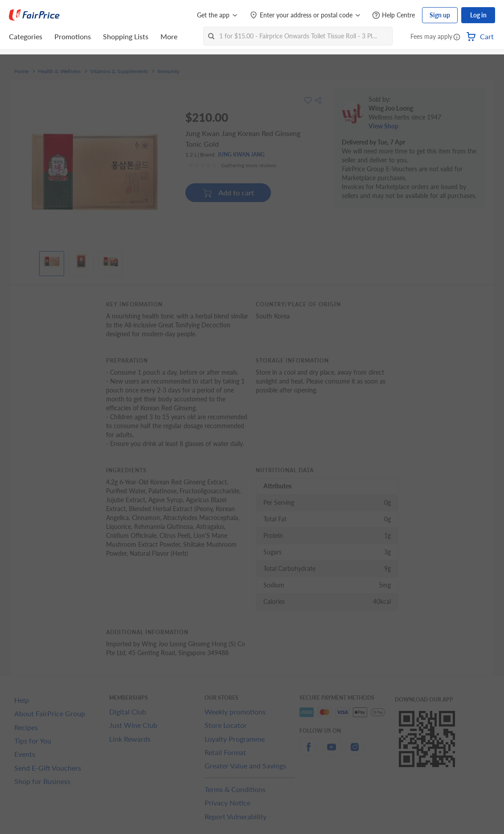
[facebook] (308, 752)
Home (21, 71)
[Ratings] (232, 165)
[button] (457, 37)
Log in (478, 15)
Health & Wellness (59, 71)
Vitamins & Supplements (119, 71)
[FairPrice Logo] (34, 15)
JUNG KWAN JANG (241, 155)
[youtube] (332, 752)
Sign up (440, 15)
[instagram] (355, 752)
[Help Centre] (393, 15)
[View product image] (52, 261)
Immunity (168, 71)
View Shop (383, 126)
